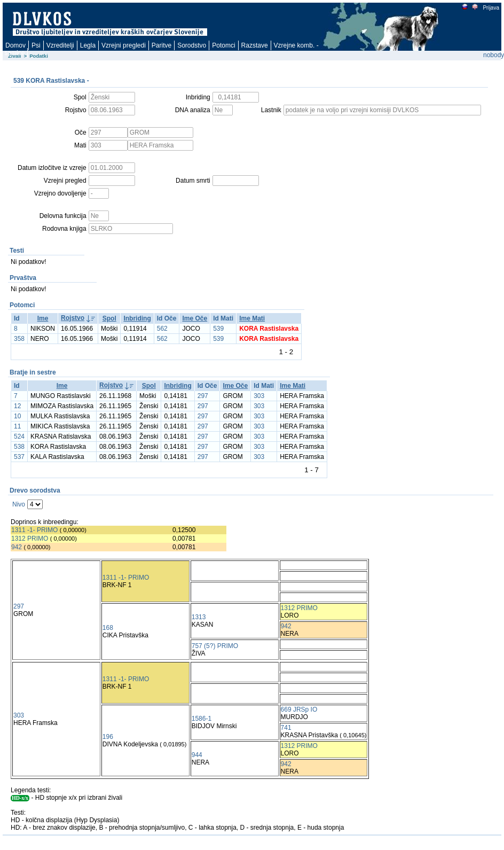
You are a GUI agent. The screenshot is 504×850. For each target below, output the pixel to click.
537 (19, 457)
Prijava (491, 8)
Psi (36, 45)
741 (286, 728)
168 (108, 628)
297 (203, 396)
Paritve (162, 45)
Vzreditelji (60, 45)
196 (108, 737)
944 (197, 755)
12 (17, 406)
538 (19, 447)
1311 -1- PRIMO (34, 530)
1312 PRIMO (30, 539)
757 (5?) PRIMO (215, 646)
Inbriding (137, 318)
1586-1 (202, 719)
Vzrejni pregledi (124, 45)
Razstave (255, 45)
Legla (88, 45)
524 (19, 436)
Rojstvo (73, 318)
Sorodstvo (192, 45)
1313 (199, 617)
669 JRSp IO (299, 709)
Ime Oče (195, 318)
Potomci (223, 45)
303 (259, 396)
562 (162, 329)
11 (17, 426)
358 (19, 339)
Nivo (19, 504)
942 (17, 547)
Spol (109, 318)
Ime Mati (252, 318)
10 (17, 416)
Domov (15, 45)
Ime (43, 318)
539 (218, 329)
